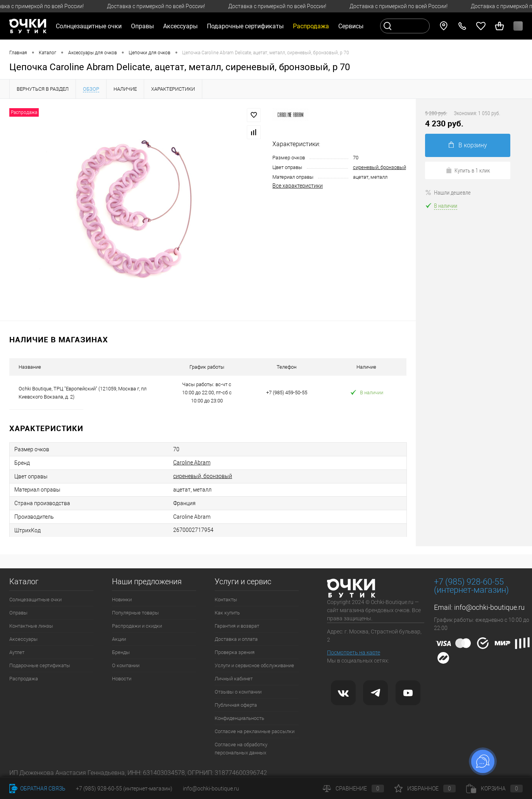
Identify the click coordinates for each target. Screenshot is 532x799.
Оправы (18, 613)
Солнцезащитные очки (35, 600)
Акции (119, 639)
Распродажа (24, 679)
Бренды (121, 652)
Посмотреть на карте (354, 652)
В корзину (468, 145)
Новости (122, 679)
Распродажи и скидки (137, 626)
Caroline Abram (192, 462)
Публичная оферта (236, 705)
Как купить (227, 613)
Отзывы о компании (238, 692)
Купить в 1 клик (468, 170)
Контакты (226, 600)
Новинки (122, 600)
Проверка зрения (235, 652)
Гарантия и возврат (237, 626)
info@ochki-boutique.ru (489, 607)
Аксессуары (23, 639)
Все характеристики (298, 186)
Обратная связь (37, 789)
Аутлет (17, 652)
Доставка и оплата (236, 639)
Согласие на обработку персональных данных (241, 749)
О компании (126, 665)
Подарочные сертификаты (245, 26)
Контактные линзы (31, 626)
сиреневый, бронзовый (380, 167)
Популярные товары (135, 613)
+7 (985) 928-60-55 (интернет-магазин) (124, 789)
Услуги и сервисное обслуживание (254, 665)
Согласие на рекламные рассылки (255, 731)
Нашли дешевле (448, 192)
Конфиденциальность (239, 718)
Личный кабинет (234, 679)
